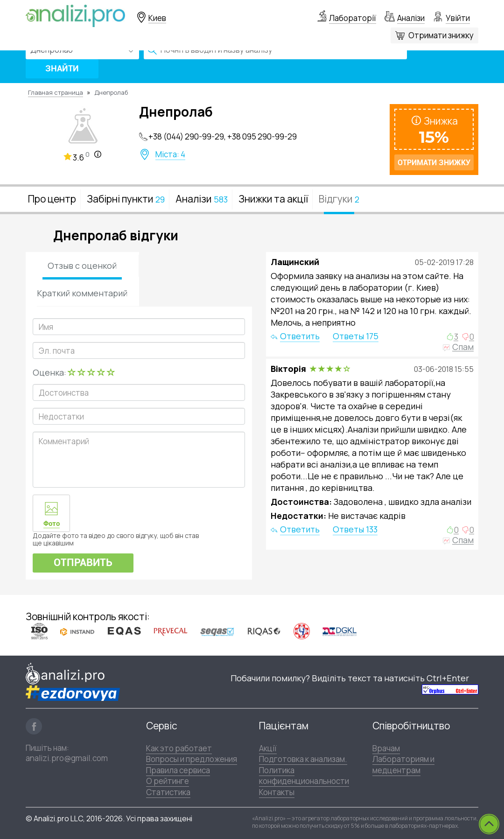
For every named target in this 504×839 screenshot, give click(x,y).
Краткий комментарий (82, 293)
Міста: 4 (170, 154)
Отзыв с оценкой (82, 266)
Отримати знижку (441, 35)
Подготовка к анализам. (303, 759)
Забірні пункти (126, 199)
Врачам (386, 748)
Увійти (458, 18)
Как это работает (179, 748)
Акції (268, 748)
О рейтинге (168, 781)
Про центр (52, 199)
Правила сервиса (178, 770)
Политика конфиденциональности (304, 776)
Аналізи (411, 18)
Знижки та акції (273, 199)
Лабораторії (353, 18)
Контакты (277, 792)
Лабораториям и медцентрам (403, 764)
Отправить (83, 563)
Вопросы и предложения (192, 759)
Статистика (168, 792)
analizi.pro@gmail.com (67, 758)
